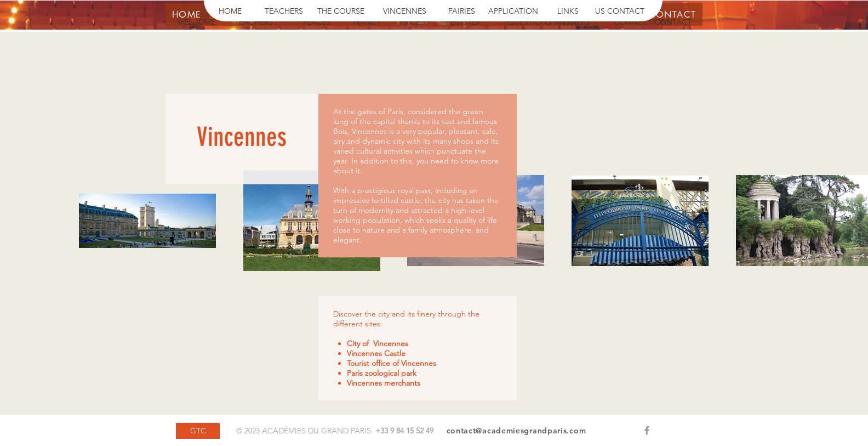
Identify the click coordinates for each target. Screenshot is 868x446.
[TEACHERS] (284, 12)
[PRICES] (413, 22)
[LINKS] (568, 12)
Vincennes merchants (384, 383)
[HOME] (230, 12)
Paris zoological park (382, 373)
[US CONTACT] (620, 12)
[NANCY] (367, 22)
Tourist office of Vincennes (392, 363)
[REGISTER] (463, 22)
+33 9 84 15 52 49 (404, 431)
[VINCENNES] (405, 12)
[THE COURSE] (341, 12)
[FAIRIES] (462, 12)
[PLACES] (317, 22)
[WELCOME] (196, 22)
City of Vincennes (378, 343)
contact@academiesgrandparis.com (516, 431)
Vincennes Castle (376, 353)
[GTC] (198, 431)
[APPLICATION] (513, 12)
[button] (624, 22)
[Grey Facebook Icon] (647, 430)
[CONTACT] (673, 22)
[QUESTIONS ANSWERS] (549, 22)
